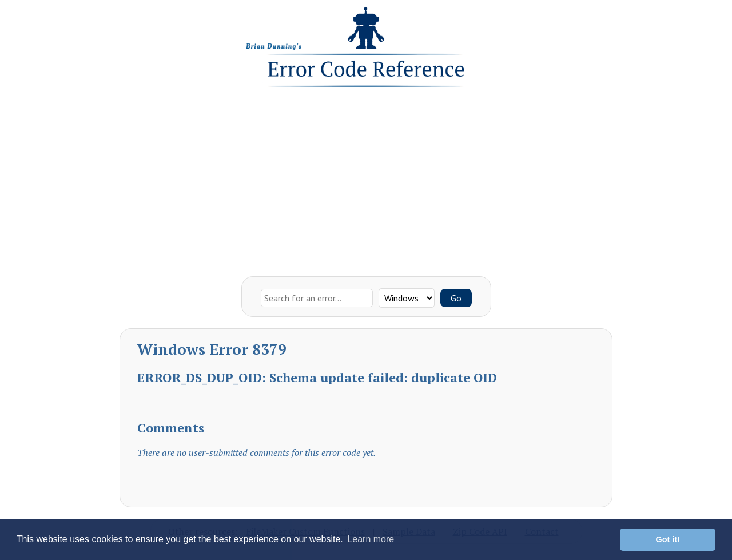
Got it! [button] (668, 539)
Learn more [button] (371, 539)
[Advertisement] (366, 179)
